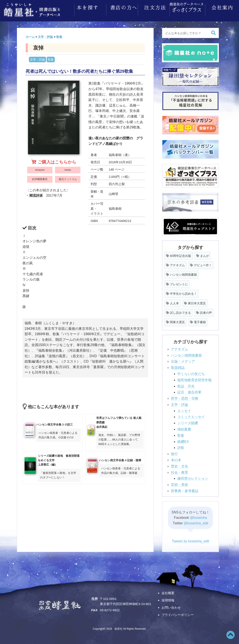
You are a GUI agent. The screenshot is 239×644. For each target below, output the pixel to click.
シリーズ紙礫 (188, 422)
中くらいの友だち (191, 373)
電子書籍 (198, 321)
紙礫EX (183, 440)
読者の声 (204, 311)
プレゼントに (177, 283)
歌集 (51, 58)
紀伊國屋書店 (40, 178)
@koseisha (198, 516)
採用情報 (168, 599)
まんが (203, 254)
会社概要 (168, 592)
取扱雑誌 (178, 366)
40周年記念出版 (179, 254)
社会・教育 (180, 471)
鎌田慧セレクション (193, 477)
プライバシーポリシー (178, 614)
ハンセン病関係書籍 (181, 273)
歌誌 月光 (186, 385)
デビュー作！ (201, 264)
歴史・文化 (180, 465)
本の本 (176, 459)
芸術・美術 (180, 483)
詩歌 (181, 446)
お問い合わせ (171, 606)
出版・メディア (183, 360)
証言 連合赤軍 (189, 391)
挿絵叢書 (184, 428)
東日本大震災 (195, 302)
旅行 (174, 453)
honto (68, 169)
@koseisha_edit (196, 522)
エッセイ (184, 410)
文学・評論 (37, 58)
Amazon (40, 169)
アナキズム (175, 264)
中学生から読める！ (181, 292)
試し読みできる (178, 311)
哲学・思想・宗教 (185, 397)
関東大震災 (175, 321)
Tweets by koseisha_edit (190, 540)
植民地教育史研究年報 (194, 379)
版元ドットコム (68, 178)
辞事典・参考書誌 (185, 490)
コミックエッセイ (191, 416)
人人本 (172, 302)
